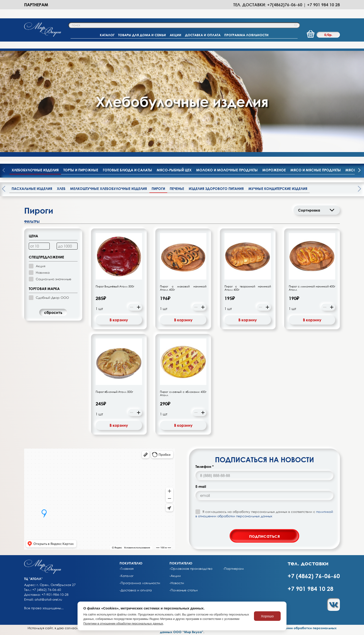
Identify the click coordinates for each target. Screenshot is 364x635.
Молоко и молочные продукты (227, 170)
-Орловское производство (191, 569)
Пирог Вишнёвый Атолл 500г (115, 287)
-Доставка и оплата (136, 590)
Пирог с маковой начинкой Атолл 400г (183, 288)
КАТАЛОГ (107, 35)
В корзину (119, 320)
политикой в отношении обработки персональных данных (264, 514)
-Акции (175, 576)
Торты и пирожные (81, 170)
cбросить (53, 313)
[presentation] (359, 171)
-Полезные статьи (184, 590)
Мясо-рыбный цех (174, 170)
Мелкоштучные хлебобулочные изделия (109, 189)
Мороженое (274, 170)
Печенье (177, 189)
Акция (41, 266)
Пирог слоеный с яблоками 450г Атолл (183, 394)
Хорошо (267, 616)
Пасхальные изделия (32, 189)
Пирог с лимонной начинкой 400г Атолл (312, 288)
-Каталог (127, 576)
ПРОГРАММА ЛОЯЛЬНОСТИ (246, 35)
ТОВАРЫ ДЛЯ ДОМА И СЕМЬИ (142, 35)
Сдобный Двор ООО (52, 298)
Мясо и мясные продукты (316, 170)
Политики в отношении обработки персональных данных (123, 624)
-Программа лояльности (140, 583)
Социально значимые (54, 279)
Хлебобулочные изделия (35, 170)
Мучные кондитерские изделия (278, 189)
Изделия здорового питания (216, 189)
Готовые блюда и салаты (127, 170)
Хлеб (61, 189)
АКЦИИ (175, 35)
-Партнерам (233, 569)
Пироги (158, 189)
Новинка (43, 272)
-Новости (177, 583)
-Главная (127, 569)
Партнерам (36, 5)
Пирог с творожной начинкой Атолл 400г (248, 288)
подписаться (264, 536)
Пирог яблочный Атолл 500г (114, 392)
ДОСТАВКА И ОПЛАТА (203, 35)
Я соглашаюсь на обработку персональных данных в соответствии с (264, 514)
